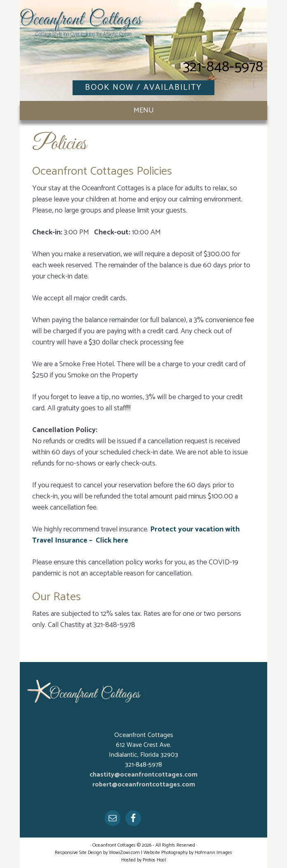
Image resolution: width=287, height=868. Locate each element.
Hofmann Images (213, 853)
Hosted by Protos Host (144, 860)
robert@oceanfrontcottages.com (144, 785)
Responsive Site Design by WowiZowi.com (97, 853)
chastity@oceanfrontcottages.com (143, 775)
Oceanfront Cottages (82, 29)
